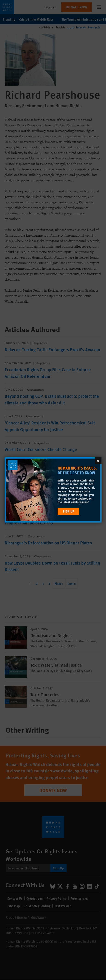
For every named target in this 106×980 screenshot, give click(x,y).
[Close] (98, 461)
